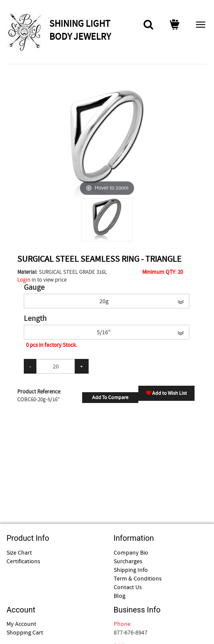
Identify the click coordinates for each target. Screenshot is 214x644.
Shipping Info (131, 570)
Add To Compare (110, 397)
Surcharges (128, 561)
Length (35, 319)
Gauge (34, 288)
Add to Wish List (166, 393)
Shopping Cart (25, 632)
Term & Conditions (138, 578)
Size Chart (19, 552)
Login (24, 280)
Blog (120, 596)
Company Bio (131, 552)
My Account (21, 624)
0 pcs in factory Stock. (51, 345)
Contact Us (128, 587)
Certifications (23, 561)
